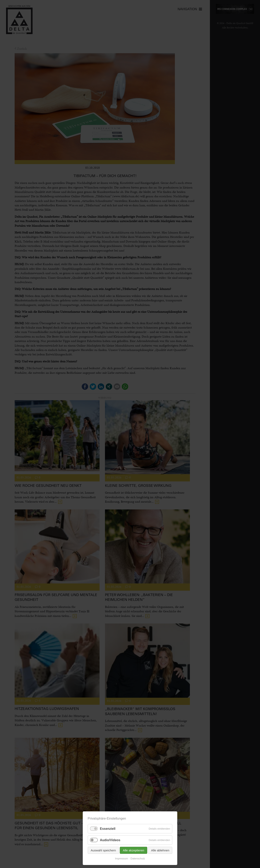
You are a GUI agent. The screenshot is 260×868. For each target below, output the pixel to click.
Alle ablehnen (160, 850)
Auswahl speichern (103, 850)
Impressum (121, 858)
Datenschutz (138, 858)
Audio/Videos (110, 840)
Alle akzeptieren (134, 850)
